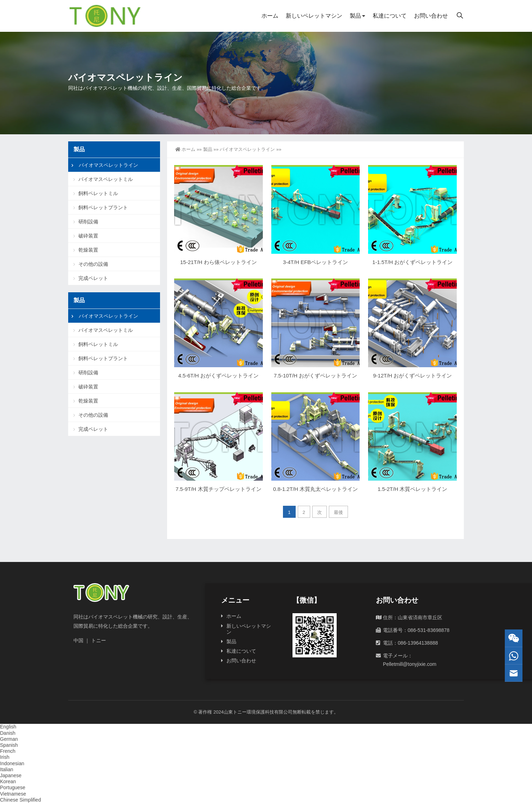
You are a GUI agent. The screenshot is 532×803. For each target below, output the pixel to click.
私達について (390, 16)
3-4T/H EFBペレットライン (315, 262)
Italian (7, 769)
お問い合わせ (431, 16)
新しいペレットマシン (314, 16)
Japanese (11, 775)
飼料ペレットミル (98, 193)
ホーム (270, 16)
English (8, 727)
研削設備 (88, 222)
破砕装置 (88, 236)
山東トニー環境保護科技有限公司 (258, 712)
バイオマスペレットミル (106, 179)
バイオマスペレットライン (247, 149)
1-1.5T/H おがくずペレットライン (413, 262)
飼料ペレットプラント (103, 207)
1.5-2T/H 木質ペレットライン (413, 489)
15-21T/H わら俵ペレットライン (218, 262)
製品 (355, 16)
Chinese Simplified (20, 800)
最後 (338, 512)
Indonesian (12, 763)
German (9, 739)
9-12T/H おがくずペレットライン (412, 376)
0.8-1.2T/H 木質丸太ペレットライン (315, 489)
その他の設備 (93, 264)
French (8, 751)
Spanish (9, 745)
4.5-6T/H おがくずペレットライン (219, 376)
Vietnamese (13, 794)
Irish (5, 757)
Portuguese (13, 787)
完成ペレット (93, 278)
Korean (8, 781)
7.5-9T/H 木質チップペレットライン (218, 489)
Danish (8, 733)
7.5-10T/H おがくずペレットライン (315, 376)
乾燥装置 (88, 250)
